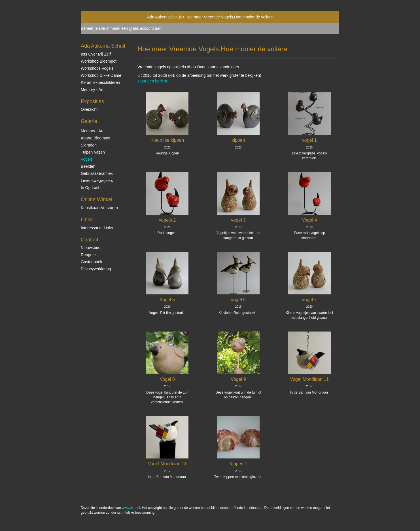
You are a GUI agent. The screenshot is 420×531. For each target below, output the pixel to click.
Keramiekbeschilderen (100, 82)
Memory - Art (92, 90)
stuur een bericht (152, 81)
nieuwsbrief (91, 248)
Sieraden (89, 145)
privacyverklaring (96, 269)
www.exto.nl (131, 508)
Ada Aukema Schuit (164, 17)
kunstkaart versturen (99, 208)
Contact (90, 240)
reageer (88, 255)
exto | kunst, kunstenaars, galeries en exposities (97, 17)
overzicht (89, 109)
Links (87, 220)
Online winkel (96, 199)
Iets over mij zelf (96, 54)
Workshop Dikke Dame (101, 75)
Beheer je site (93, 28)
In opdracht (91, 188)
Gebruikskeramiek (97, 173)
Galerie (89, 121)
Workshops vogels (97, 68)
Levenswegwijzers (97, 180)
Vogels (87, 159)
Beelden (88, 166)
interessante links (97, 228)
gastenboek (92, 262)
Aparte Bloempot (96, 138)
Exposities (92, 101)
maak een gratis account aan (136, 28)
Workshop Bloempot (99, 61)
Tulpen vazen (93, 152)
